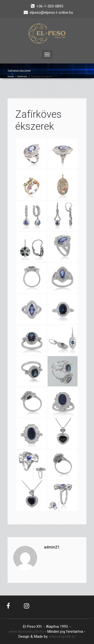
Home (11, 76)
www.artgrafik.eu (62, 637)
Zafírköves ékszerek (38, 120)
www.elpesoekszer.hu (26, 632)
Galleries (22, 76)
